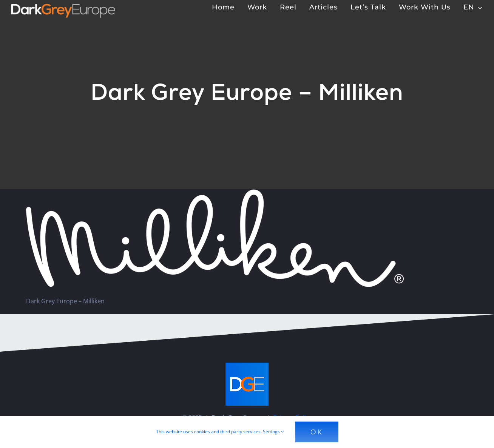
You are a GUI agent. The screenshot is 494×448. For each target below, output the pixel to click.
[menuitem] (473, 7)
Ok (317, 432)
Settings (273, 432)
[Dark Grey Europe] (63, 7)
